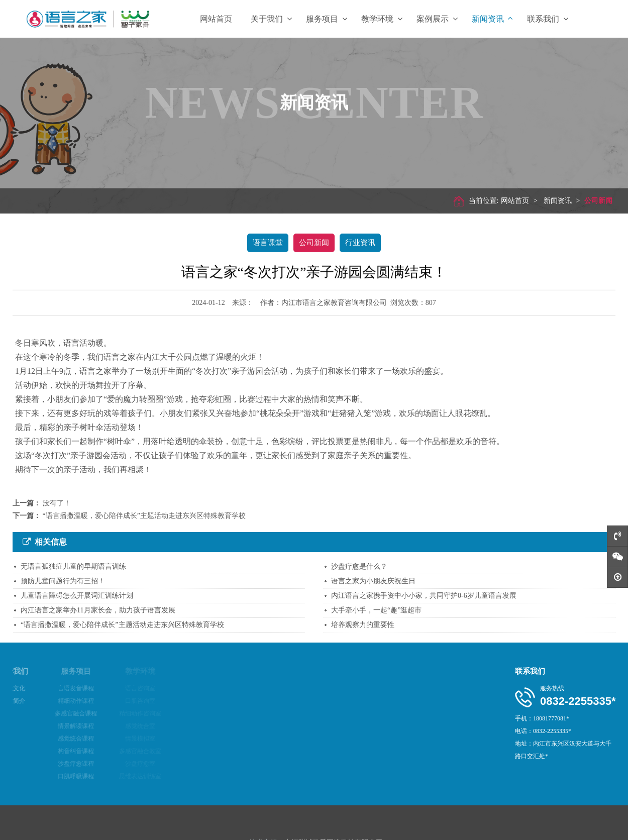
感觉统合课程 (60, 739)
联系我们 (548, 19)
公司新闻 (595, 201)
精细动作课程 (60, 701)
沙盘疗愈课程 (60, 764)
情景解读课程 (60, 726)
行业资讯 (360, 242)
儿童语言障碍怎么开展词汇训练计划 (77, 596)
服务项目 (327, 19)
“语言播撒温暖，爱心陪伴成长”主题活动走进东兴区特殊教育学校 (144, 516)
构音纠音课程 (60, 751)
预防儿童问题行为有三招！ (63, 581)
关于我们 (271, 19)
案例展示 (437, 19)
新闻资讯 (492, 19)
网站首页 (216, 19)
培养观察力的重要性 (363, 625)
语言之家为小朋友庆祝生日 (373, 581)
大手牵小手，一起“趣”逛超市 (376, 610)
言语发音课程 (60, 688)
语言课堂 (268, 242)
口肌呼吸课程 (60, 776)
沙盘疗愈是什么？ (359, 566)
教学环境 (382, 19)
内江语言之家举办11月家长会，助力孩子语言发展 (98, 610)
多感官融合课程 (60, 713)
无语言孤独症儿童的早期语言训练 (73, 566)
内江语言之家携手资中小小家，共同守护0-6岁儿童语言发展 (424, 596)
